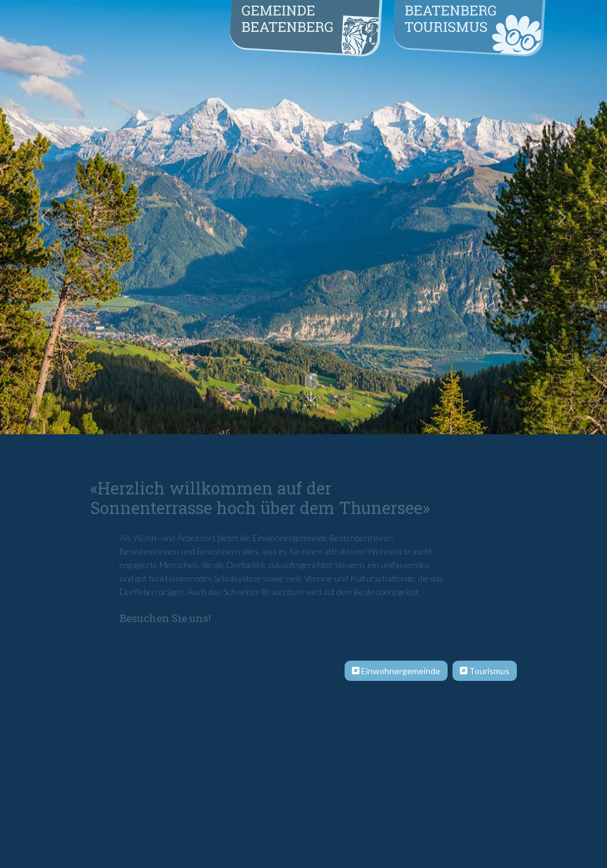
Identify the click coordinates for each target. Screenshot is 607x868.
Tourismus (485, 671)
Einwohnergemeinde (396, 671)
